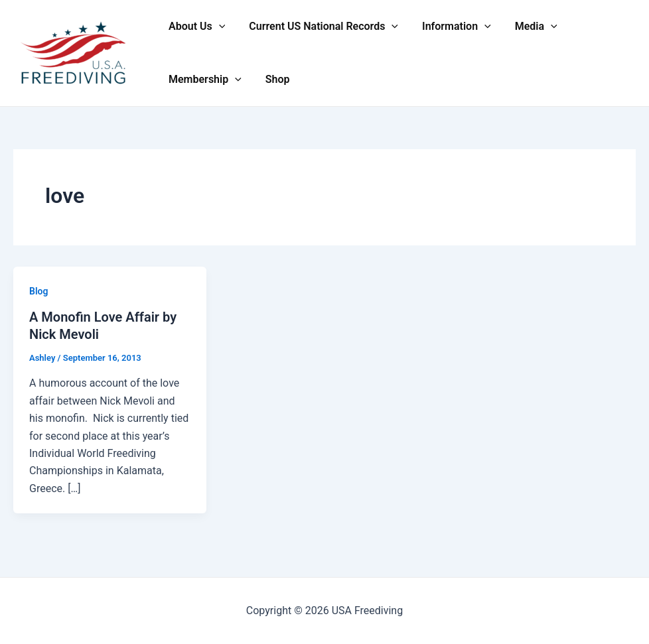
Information (450, 27)
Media (527, 27)
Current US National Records (320, 27)
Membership (204, 80)
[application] (218, 27)
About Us (195, 27)
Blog (38, 291)
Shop (274, 79)
